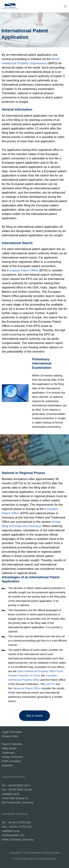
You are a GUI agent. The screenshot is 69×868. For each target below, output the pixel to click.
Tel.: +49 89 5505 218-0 (16, 785)
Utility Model (9, 748)
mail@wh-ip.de (11, 794)
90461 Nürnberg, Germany (18, 839)
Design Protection (12, 757)
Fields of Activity (11, 761)
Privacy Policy (10, 736)
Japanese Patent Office (27, 688)
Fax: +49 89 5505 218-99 (17, 790)
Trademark (8, 753)
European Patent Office (22, 270)
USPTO (50, 684)
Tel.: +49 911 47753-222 (16, 822)
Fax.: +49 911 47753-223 (17, 827)
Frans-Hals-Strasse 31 (15, 798)
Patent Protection (12, 744)
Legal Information (12, 732)
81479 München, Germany (18, 802)
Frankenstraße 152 (13, 835)
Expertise (7, 765)
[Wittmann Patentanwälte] (10, 6)
